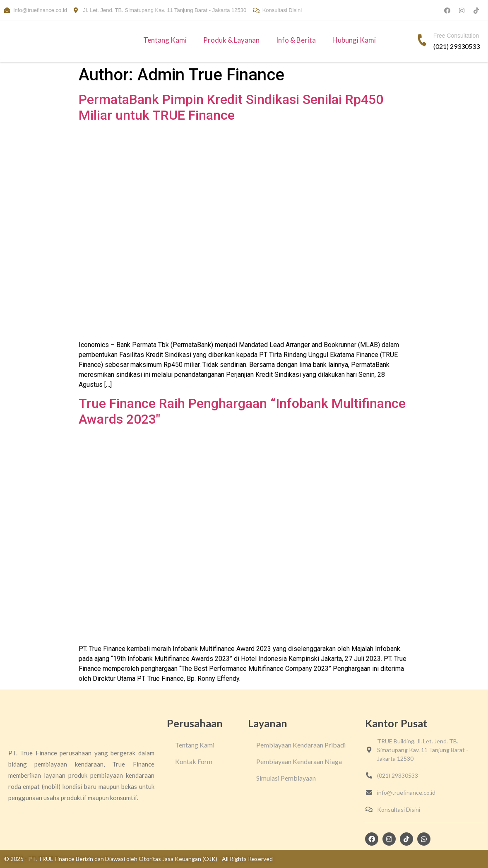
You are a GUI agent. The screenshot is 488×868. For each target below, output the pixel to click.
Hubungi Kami (354, 40)
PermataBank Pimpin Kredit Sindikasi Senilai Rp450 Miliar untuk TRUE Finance (231, 107)
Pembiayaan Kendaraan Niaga (299, 761)
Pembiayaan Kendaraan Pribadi (301, 745)
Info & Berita (296, 40)
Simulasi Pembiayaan (286, 778)
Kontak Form (194, 761)
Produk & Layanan (231, 40)
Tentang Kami (165, 40)
